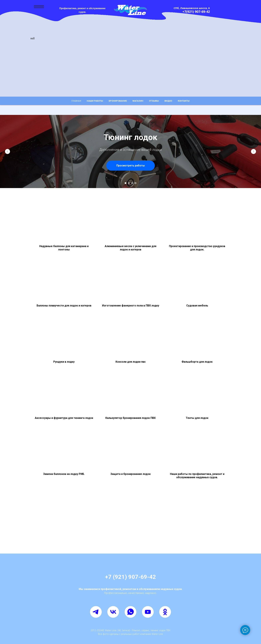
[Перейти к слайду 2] (129, 183)
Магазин (138, 101)
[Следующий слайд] (254, 151)
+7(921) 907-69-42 (196, 12)
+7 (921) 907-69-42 (130, 577)
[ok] (165, 612)
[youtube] (148, 612)
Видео (168, 101)
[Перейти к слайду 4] (135, 183)
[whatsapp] (130, 612)
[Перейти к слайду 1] (126, 183)
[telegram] (96, 612)
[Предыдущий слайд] (7, 151)
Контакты (184, 101)
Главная (76, 101)
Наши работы (95, 101)
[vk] (113, 612)
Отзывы (154, 101)
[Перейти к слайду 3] (132, 183)
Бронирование (118, 101)
